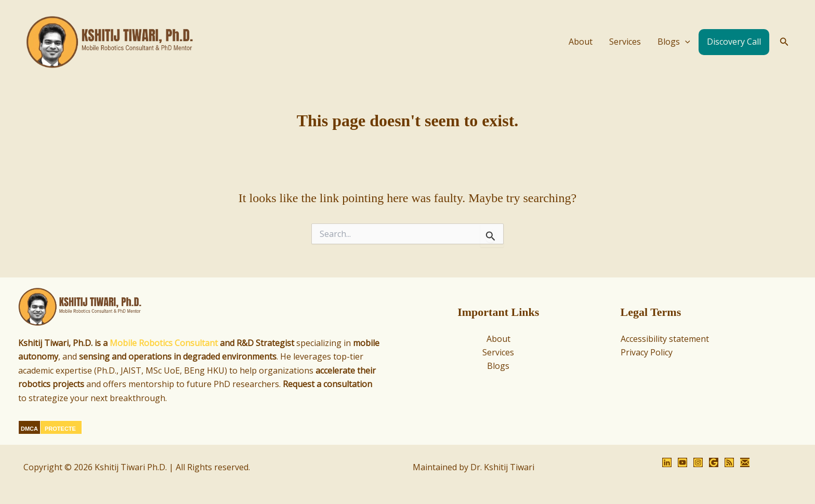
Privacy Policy (647, 352)
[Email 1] (745, 462)
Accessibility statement (665, 339)
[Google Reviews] (714, 462)
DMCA (29, 429)
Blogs (674, 42)
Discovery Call (734, 42)
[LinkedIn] (667, 462)
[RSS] (729, 462)
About (581, 42)
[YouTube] (682, 462)
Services (625, 42)
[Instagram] (698, 462)
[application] (685, 42)
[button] (784, 42)
